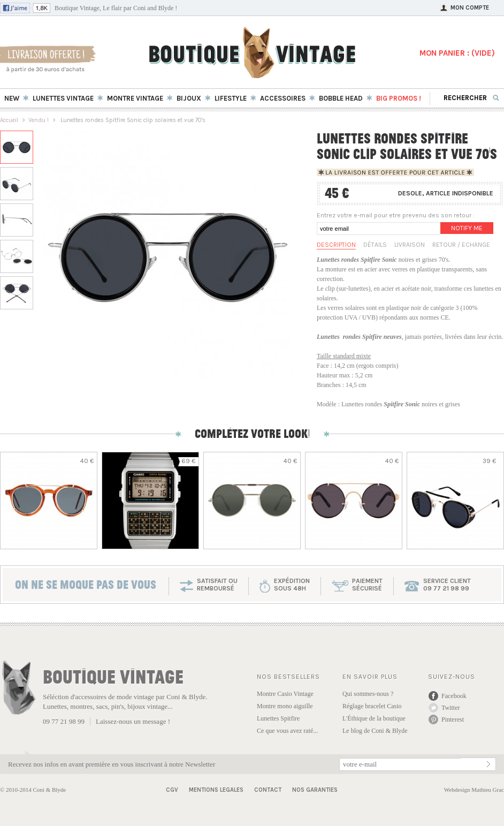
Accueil (9, 120)
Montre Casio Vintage (285, 694)
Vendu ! (39, 120)
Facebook (454, 696)
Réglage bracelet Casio (372, 706)
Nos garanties (315, 790)
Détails (375, 245)
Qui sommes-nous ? (368, 694)
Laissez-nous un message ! (133, 721)
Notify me (467, 228)
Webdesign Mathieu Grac (474, 790)
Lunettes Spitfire (278, 718)
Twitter (450, 708)
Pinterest (453, 719)
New (12, 98)
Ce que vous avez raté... (287, 731)
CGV (172, 790)
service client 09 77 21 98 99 (447, 585)
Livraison (410, 245)
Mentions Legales (216, 790)
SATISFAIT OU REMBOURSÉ (217, 585)
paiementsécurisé (367, 585)
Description (336, 245)
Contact (268, 790)
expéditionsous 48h (292, 585)
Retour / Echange (461, 245)
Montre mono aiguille (285, 706)
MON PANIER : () (457, 53)
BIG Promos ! (399, 98)
